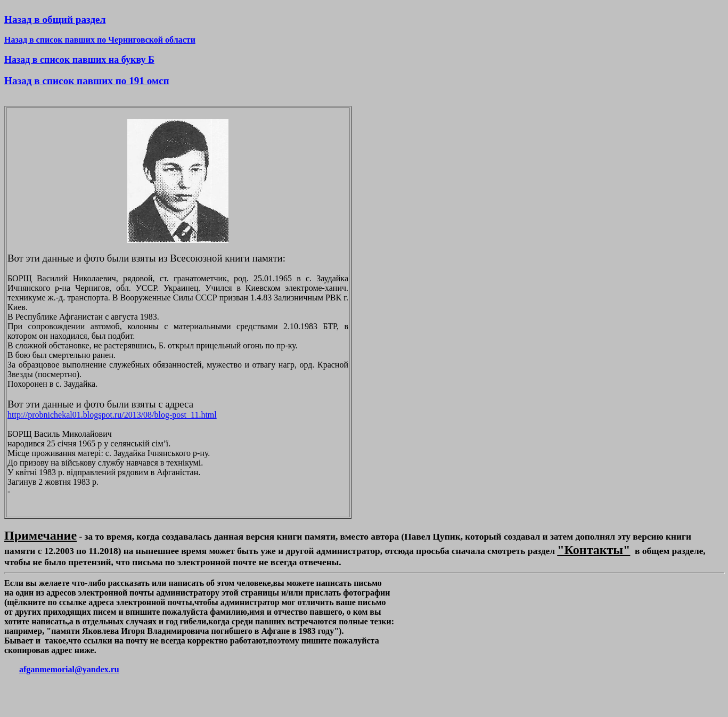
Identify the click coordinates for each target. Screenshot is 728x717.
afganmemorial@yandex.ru (69, 669)
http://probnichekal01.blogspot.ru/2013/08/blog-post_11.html (112, 415)
